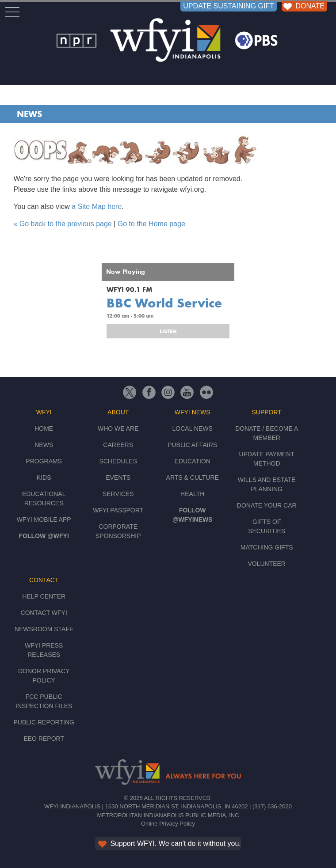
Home (44, 428)
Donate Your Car (267, 505)
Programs (44, 461)
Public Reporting (44, 722)
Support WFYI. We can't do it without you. (169, 843)
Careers (118, 445)
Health (192, 494)
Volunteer (267, 564)
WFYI (44, 412)
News (29, 114)
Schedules (118, 461)
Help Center (44, 596)
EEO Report (44, 739)
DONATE (303, 6)
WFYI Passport (118, 510)
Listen (168, 331)
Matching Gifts (267, 547)
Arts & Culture (193, 478)
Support (266, 412)
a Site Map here (97, 207)
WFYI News (193, 412)
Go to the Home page (151, 224)
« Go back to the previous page (62, 224)
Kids (44, 478)
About (118, 412)
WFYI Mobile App (44, 519)
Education (192, 461)
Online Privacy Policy (168, 824)
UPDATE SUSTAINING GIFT (229, 6)
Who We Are (118, 428)
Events (118, 478)
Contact (44, 580)
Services (118, 494)
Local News (193, 428)
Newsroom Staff (44, 629)
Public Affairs (192, 445)
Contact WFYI (44, 613)
